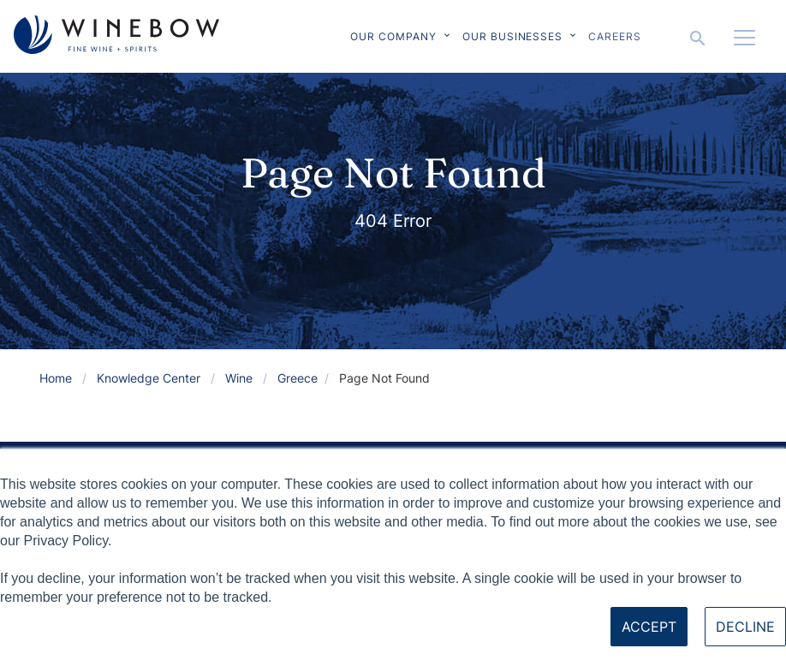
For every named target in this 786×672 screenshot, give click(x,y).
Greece (298, 378)
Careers (615, 36)
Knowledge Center (149, 378)
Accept (649, 627)
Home (56, 378)
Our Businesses (512, 36)
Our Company (393, 36)
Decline (745, 627)
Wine (239, 378)
